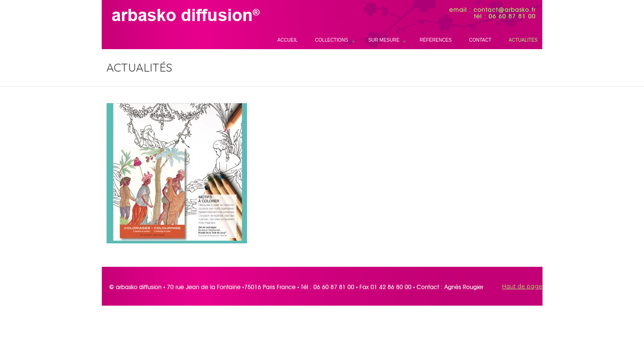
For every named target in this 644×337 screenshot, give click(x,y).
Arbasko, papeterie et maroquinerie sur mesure (181, 15)
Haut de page (522, 286)
